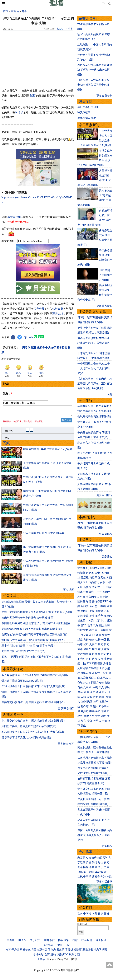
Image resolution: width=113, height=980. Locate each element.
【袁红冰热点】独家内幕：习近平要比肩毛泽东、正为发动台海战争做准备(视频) (95, 384)
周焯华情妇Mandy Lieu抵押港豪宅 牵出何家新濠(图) (32, 631)
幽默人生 (89, 716)
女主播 (88, 687)
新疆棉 (87, 587)
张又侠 (102, 578)
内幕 (24, 11)
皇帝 (98, 711)
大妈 (89, 659)
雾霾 (94, 664)
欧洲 (71, 955)
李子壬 (87, 877)
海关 (93, 692)
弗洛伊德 (97, 601)
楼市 (95, 649)
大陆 (83, 664)
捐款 (75, 940)
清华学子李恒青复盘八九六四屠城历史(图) (26, 739)
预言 (84, 721)
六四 (109, 578)
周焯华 (19, 112)
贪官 (83, 625)
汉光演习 (105, 597)
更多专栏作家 (104, 882)
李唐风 (93, 867)
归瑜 (89, 862)
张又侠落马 (84, 113)
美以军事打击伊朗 (88, 107)
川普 (109, 568)
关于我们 (35, 940)
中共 (103, 621)
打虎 (80, 630)
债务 (92, 640)
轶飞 (95, 862)
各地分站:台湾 (41, 955)
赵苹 (80, 872)
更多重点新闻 (104, 306)
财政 (100, 649)
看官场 (15, 11)
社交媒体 (86, 635)
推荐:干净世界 (14, 950)
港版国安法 (93, 597)
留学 (87, 692)
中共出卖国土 (103, 592)
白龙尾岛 (103, 678)
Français (52, 959)
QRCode (29, 337)
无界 (105, 950)
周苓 (80, 867)
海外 (102, 697)
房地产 (87, 649)
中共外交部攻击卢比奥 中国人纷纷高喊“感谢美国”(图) (33, 704)
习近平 (93, 578)
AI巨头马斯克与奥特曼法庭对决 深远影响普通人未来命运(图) (95, 70)
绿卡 (89, 697)
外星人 (97, 721)
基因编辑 (103, 664)
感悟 (104, 716)
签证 (104, 692)
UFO (106, 601)
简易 (100, 858)
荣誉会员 (39, 309)
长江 (103, 587)
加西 (77, 955)
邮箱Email (82, 924)
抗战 (102, 702)
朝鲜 (98, 635)
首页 (6, 11)
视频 (6, 445)
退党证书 (88, 950)
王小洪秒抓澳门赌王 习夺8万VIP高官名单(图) (28, 647)
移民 (107, 687)
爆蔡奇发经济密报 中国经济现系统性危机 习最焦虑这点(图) (94, 343)
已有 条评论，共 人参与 (19, 403)
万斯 (107, 611)
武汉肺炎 (99, 568)
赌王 (32, 95)
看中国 (93, 630)
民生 (96, 697)
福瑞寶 (78, 950)
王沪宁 (99, 616)
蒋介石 (85, 707)
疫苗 (109, 587)
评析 (107, 914)
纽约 (53, 955)
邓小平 (103, 707)
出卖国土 (83, 582)
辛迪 (103, 877)
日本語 (73, 959)
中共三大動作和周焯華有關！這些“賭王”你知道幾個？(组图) (37, 614)
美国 (80, 616)
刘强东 (81, 659)
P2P (89, 664)
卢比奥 (90, 573)
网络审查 (86, 673)
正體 (104, 3)
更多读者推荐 (66, 745)
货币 (86, 644)
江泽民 (108, 616)
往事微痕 (89, 592)
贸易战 (85, 578)
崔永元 (81, 621)
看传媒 (69, 950)
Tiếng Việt (63, 959)
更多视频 (68, 591)
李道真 (81, 862)
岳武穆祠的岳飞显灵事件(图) (94, 416)
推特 (59, 945)
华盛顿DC (62, 955)
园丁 (100, 867)
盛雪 (107, 867)
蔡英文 (102, 654)
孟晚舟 (85, 611)
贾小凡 (107, 858)
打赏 (57, 29)
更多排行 (107, 846)
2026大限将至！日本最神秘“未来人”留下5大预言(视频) (33, 688)
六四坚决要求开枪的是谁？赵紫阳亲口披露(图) (29, 728)
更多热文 (107, 557)
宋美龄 (94, 707)
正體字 (41, 959)
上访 (102, 668)
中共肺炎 (83, 568)
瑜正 (107, 872)
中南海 (90, 621)
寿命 (104, 721)
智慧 (98, 716)
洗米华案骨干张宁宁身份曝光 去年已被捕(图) (28, 619)
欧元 (100, 644)
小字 (70, 29)
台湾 (95, 654)
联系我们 (87, 940)
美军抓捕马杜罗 (87, 118)
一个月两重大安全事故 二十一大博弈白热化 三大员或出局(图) (94, 368)
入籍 (83, 697)
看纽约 (60, 950)
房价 (95, 659)
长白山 (93, 678)
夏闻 (107, 862)
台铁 (103, 582)
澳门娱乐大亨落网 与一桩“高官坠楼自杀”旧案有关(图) (33, 642)
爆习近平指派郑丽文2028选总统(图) (22, 683)
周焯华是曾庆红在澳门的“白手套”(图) (23, 653)
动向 (80, 914)
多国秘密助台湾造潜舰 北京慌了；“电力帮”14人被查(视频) (36, 625)
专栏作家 (86, 852)
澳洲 (84, 702)
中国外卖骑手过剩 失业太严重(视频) (44, 535)
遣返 (99, 692)
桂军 (96, 702)
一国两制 (103, 630)
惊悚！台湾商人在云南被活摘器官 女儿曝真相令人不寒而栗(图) (95, 835)
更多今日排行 (104, 495)
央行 (86, 640)
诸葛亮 (105, 711)
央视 (95, 687)
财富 (107, 649)
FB (94, 635)
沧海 (109, 877)
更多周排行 (106, 534)
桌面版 (11, 940)
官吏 (100, 914)
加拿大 (106, 635)
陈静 (86, 867)
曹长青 (96, 877)
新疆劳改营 (97, 683)
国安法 (96, 587)
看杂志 (52, 950)
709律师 (94, 668)
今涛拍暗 (91, 858)
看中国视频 (14, 217)
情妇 (89, 625)
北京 (109, 654)
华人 (101, 687)
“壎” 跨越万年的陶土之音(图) (106, 275)
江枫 (80, 877)
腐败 (101, 625)
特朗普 (81, 573)
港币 (80, 649)
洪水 (80, 592)
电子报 (22, 940)
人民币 (93, 644)
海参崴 (87, 654)
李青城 (99, 872)
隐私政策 (64, 940)
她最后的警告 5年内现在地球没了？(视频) (48, 451)
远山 (100, 862)
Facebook (48, 945)
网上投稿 (101, 940)
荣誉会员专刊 (89, 18)
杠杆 (98, 640)
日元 (107, 644)
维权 (86, 668)
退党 (89, 601)
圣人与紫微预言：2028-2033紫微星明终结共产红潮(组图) (35, 677)
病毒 (97, 573)
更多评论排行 (66, 710)
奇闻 (90, 721)
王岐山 (102, 606)
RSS (68, 945)
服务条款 (49, 940)
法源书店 (42, 950)
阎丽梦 (85, 606)
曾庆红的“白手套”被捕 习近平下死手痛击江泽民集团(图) (34, 636)
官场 (86, 630)
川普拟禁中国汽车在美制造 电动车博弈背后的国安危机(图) (93, 85)
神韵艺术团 (29, 950)
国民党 (81, 601)
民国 (90, 702)
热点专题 (86, 101)
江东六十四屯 (100, 673)
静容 (92, 872)
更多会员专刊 (104, 96)
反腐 (107, 625)
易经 (80, 716)
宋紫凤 (81, 858)
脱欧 (80, 640)
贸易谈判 (89, 616)
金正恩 (93, 606)
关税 (92, 611)
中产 (80, 654)
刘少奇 (85, 711)
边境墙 (99, 611)
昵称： (8, 394)
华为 (95, 625)
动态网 (98, 950)
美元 (104, 640)
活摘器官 (94, 582)
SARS (87, 683)
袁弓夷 (81, 597)
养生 (83, 726)
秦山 (86, 872)
